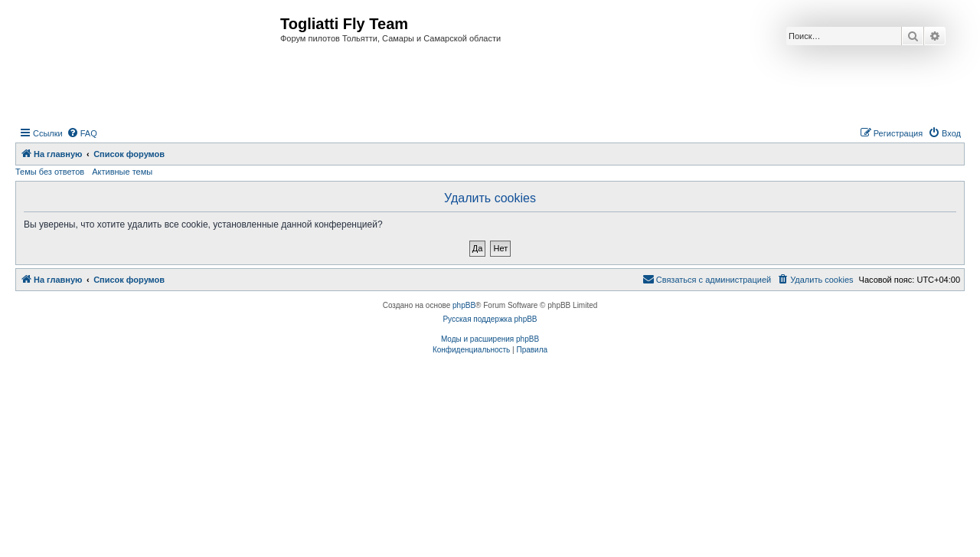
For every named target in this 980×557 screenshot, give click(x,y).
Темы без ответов (50, 172)
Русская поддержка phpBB (490, 319)
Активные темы (122, 172)
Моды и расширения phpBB (490, 339)
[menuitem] (82, 133)
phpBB (464, 305)
